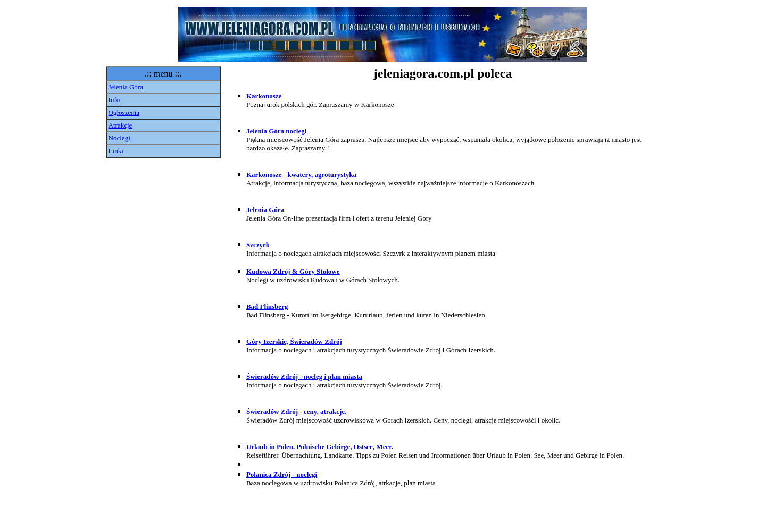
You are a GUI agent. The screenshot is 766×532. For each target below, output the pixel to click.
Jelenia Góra (126, 87)
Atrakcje (120, 125)
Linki (116, 151)
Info (114, 100)
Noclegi (119, 138)
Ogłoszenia (124, 112)
